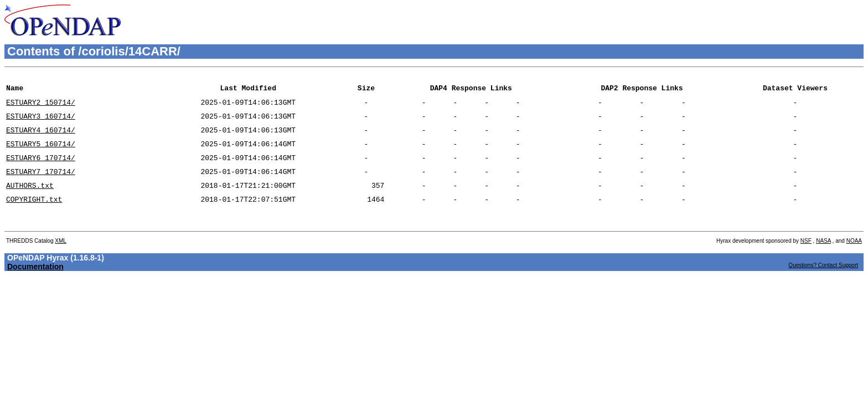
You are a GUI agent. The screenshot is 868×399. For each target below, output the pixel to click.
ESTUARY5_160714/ (41, 154)
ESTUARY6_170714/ (41, 169)
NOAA (854, 261)
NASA (823, 261)
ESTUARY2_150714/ (41, 107)
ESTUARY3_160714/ (41, 122)
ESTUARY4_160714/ (41, 138)
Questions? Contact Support (823, 285)
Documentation (35, 287)
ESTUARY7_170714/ (41, 185)
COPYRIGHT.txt (34, 216)
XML (61, 261)
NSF (806, 261)
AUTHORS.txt (30, 200)
